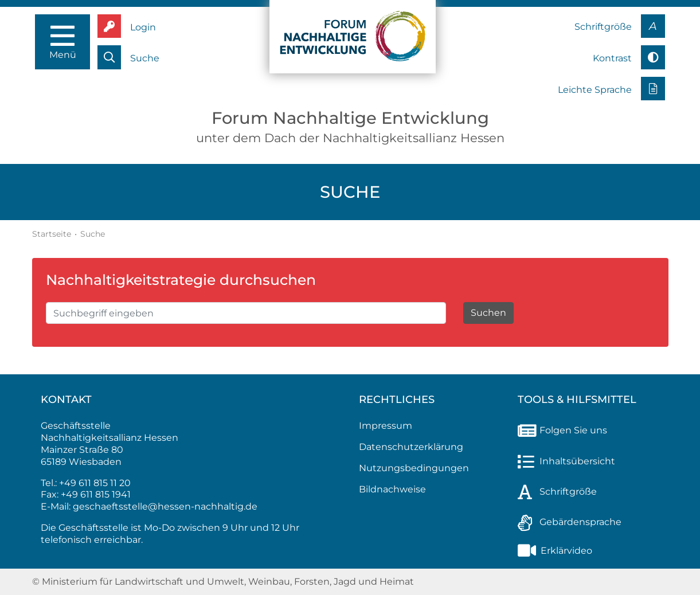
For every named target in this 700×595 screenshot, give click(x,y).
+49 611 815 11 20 (95, 483)
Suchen (488, 313)
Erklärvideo (555, 551)
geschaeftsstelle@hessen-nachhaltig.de (165, 506)
